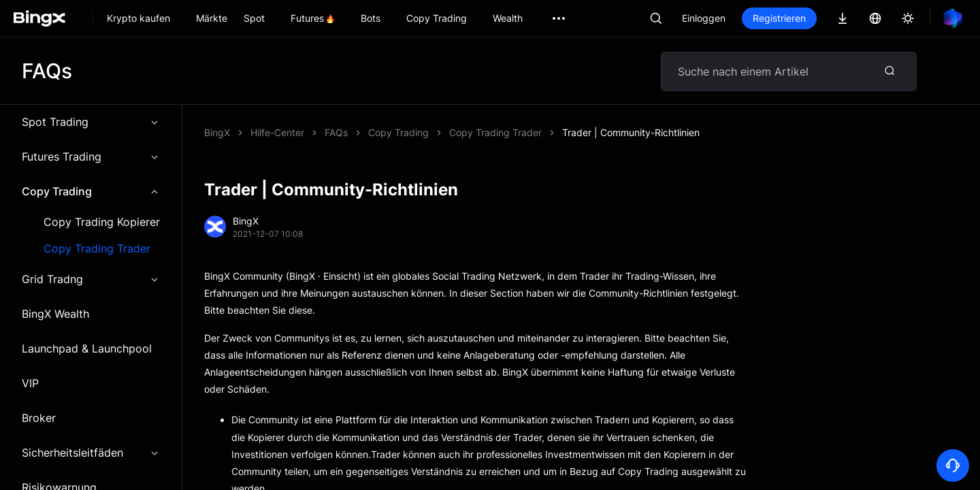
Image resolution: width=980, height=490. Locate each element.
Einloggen (704, 18)
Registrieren (779, 18)
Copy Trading (91, 191)
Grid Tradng (91, 279)
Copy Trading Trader (97, 249)
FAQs (336, 132)
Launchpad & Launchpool (87, 348)
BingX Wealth (55, 314)
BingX (217, 132)
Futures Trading (91, 157)
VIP (30, 383)
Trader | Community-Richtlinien (631, 132)
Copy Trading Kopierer (102, 222)
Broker (39, 418)
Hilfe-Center (277, 132)
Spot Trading (91, 122)
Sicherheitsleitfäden (91, 453)
